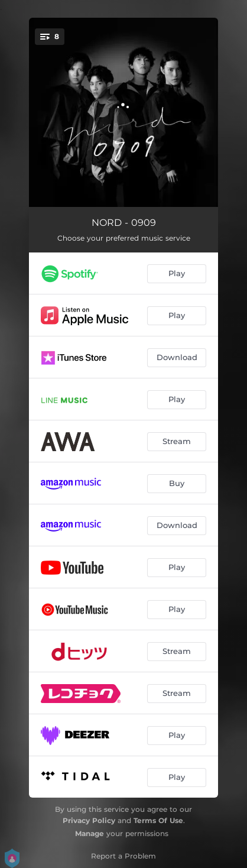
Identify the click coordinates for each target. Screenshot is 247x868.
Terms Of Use (158, 820)
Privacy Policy (89, 820)
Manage (90, 833)
